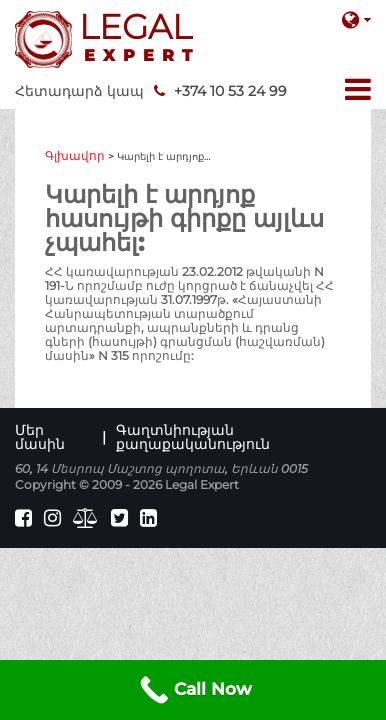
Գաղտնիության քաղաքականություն (193, 437)
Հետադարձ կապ (79, 91)
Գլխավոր (75, 155)
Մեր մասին (40, 437)
